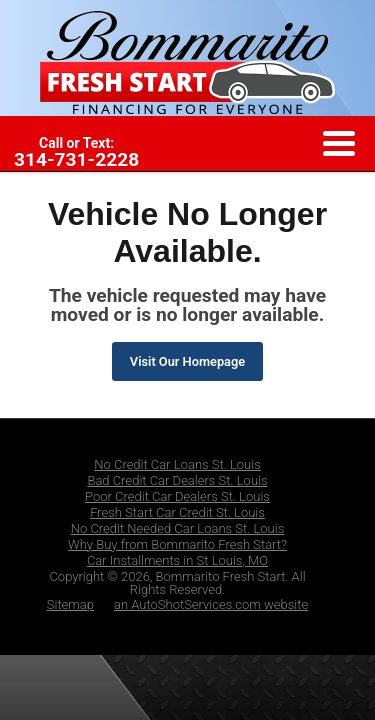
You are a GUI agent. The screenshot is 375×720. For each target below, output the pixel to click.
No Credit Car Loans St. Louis (177, 464)
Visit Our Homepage (187, 361)
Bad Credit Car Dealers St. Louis (177, 480)
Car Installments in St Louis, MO (177, 560)
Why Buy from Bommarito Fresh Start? (177, 544)
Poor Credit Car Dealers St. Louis (177, 496)
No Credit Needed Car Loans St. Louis (178, 528)
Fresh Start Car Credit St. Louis (177, 512)
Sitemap (70, 604)
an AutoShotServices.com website (211, 604)
